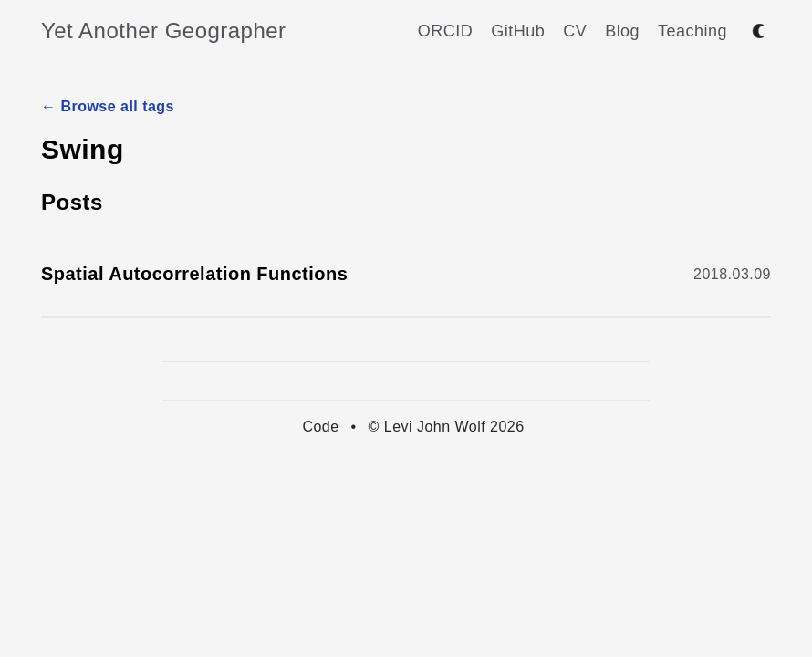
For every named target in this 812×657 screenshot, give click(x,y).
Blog (622, 31)
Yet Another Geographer (164, 31)
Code (320, 427)
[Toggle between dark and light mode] (758, 31)
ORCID (445, 31)
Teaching (692, 31)
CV (575, 31)
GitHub (518, 31)
